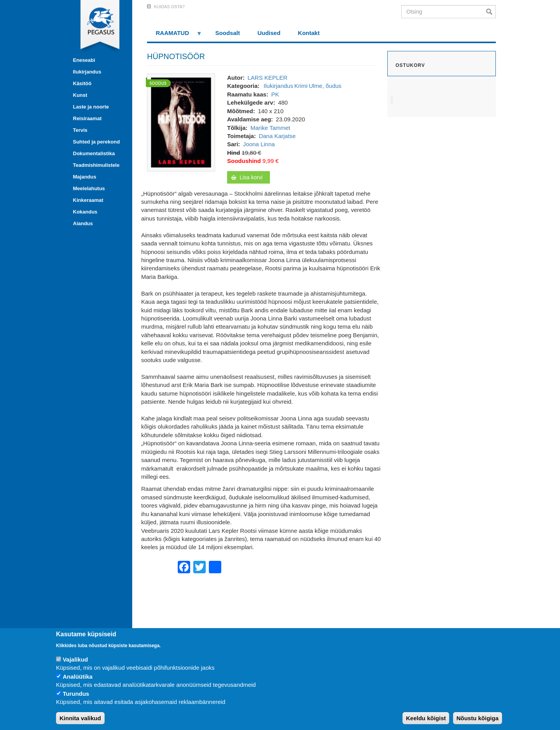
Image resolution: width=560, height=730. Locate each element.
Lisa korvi (251, 177)
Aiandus (83, 223)
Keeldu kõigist (426, 718)
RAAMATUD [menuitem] (175, 36)
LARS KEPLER (267, 78)
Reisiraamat (87, 118)
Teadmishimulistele (96, 165)
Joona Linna (259, 144)
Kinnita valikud (80, 718)
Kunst (80, 95)
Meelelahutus (89, 188)
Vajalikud (75, 659)
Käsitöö (82, 83)
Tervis (80, 130)
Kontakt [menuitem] (309, 33)
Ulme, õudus (325, 86)
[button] (181, 122)
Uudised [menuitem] (269, 33)
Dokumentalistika (94, 153)
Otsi (491, 12)
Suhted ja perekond (97, 142)
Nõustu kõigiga (478, 718)
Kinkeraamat (88, 200)
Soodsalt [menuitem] (228, 33)
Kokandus (85, 212)
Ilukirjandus (87, 72)
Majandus (85, 177)
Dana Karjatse (277, 136)
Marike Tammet (270, 128)
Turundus (76, 694)
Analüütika (78, 677)
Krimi (301, 86)
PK (275, 94)
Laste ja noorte (91, 107)
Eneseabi (84, 60)
